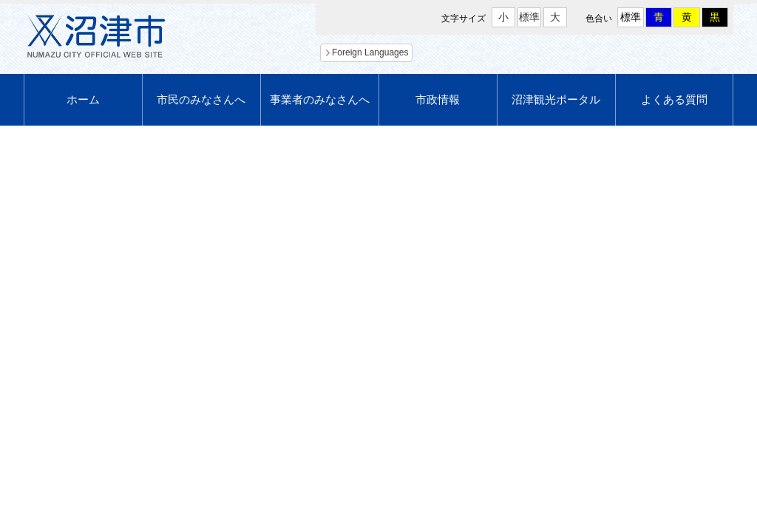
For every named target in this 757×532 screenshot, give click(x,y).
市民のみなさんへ (201, 99)
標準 (529, 17)
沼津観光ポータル (556, 99)
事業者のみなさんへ (320, 99)
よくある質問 (674, 99)
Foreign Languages (370, 52)
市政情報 (438, 99)
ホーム (83, 99)
